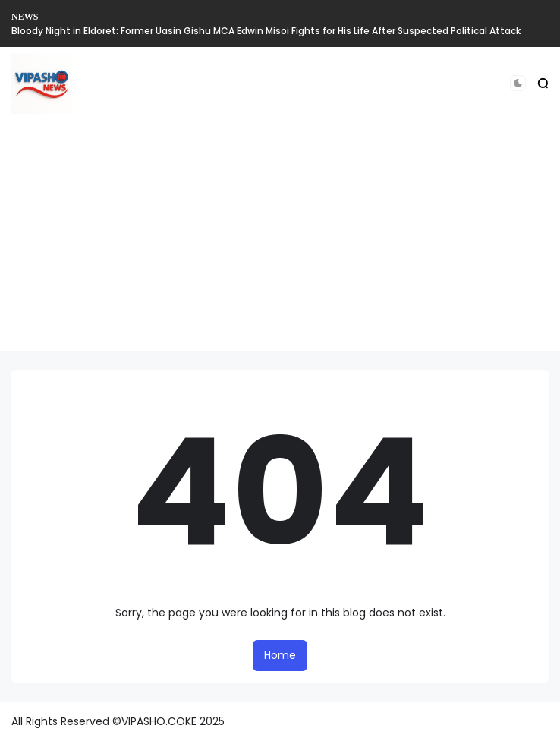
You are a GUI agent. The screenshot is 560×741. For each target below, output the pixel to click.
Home (280, 655)
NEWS (25, 17)
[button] (518, 83)
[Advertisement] (280, 244)
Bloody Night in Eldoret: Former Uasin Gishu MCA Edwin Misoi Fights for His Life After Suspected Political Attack (266, 31)
